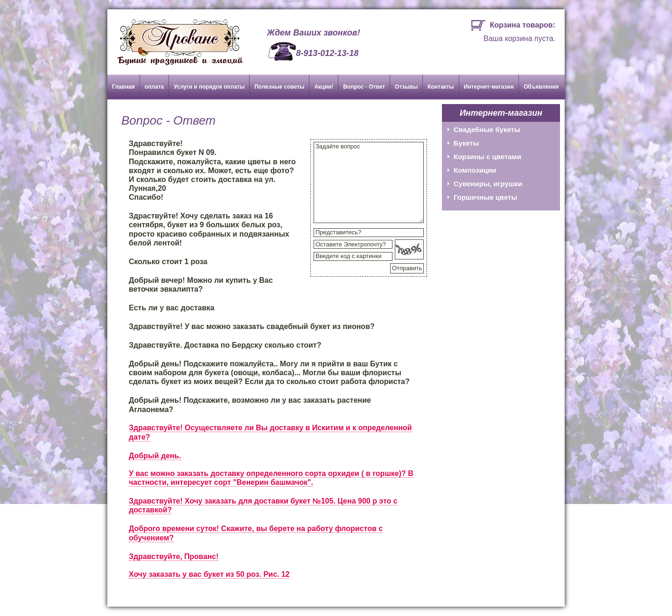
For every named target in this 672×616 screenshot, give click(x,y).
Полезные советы (279, 87)
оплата (154, 87)
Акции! (324, 87)
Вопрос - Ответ (364, 87)
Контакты (441, 87)
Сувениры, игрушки (488, 184)
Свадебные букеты (487, 129)
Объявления (541, 87)
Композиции (475, 170)
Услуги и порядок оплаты (209, 87)
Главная (123, 87)
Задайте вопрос (369, 182)
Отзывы (406, 87)
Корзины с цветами (487, 157)
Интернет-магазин (489, 87)
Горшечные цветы (485, 197)
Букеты (466, 143)
